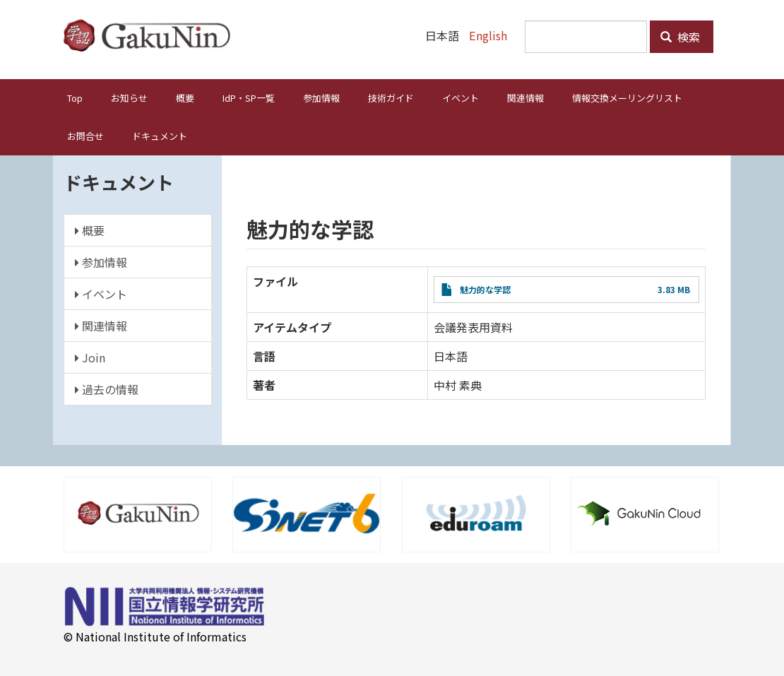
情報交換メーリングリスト (627, 98)
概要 (185, 98)
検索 (680, 37)
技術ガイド (391, 98)
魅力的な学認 (485, 289)
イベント (461, 98)
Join (90, 357)
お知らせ (129, 98)
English (488, 35)
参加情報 (321, 98)
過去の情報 (107, 389)
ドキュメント (160, 136)
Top (75, 98)
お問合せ (85, 136)
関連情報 (525, 98)
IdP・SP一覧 (249, 98)
